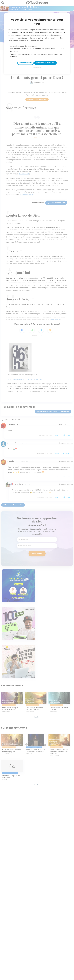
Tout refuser (37, 68)
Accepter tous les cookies (45, 63)
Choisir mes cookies (26, 63)
